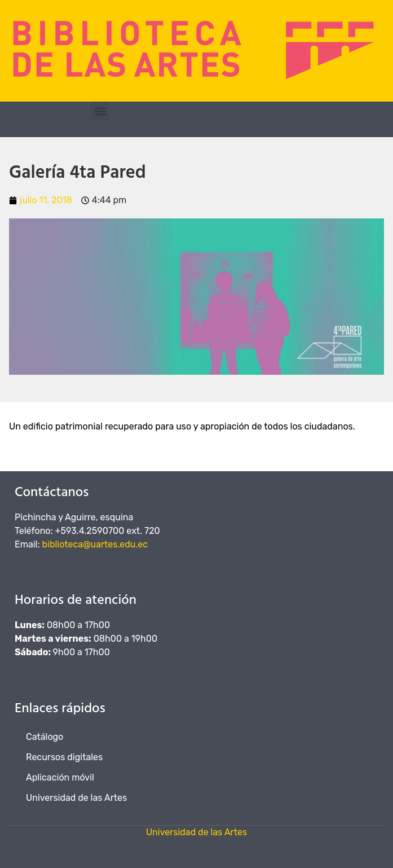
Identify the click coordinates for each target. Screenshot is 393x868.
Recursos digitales (64, 757)
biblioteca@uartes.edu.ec (95, 544)
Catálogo (45, 737)
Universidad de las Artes (76, 798)
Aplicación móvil (60, 777)
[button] (100, 111)
